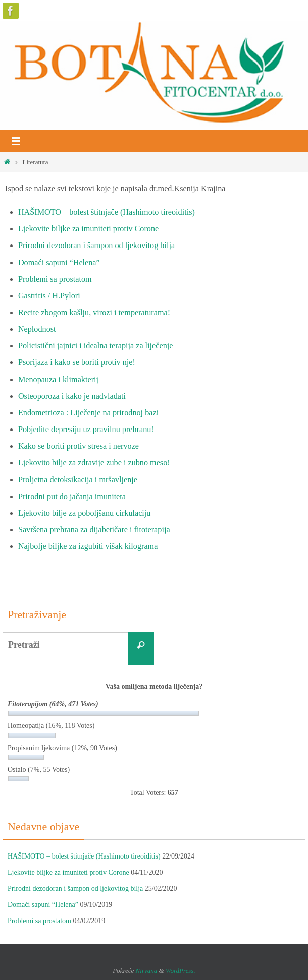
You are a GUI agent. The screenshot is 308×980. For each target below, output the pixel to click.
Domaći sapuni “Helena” (59, 263)
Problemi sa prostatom (55, 279)
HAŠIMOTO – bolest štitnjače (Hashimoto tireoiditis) (107, 212)
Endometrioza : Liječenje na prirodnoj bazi (88, 413)
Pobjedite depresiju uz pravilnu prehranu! (86, 430)
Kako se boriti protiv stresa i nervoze (79, 446)
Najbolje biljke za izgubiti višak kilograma (88, 546)
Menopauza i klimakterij (58, 380)
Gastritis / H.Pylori (49, 296)
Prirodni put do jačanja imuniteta (72, 497)
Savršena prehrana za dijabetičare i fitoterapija (94, 530)
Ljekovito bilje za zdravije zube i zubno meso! (94, 463)
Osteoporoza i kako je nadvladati (72, 396)
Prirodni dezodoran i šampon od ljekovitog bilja (96, 246)
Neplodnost (37, 329)
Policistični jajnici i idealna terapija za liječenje (96, 346)
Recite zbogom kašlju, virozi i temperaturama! (94, 313)
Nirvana (147, 971)
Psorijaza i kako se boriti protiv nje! (77, 362)
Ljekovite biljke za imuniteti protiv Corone (88, 229)
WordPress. (181, 971)
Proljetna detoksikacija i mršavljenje (78, 480)
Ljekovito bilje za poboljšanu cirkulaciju (85, 513)
